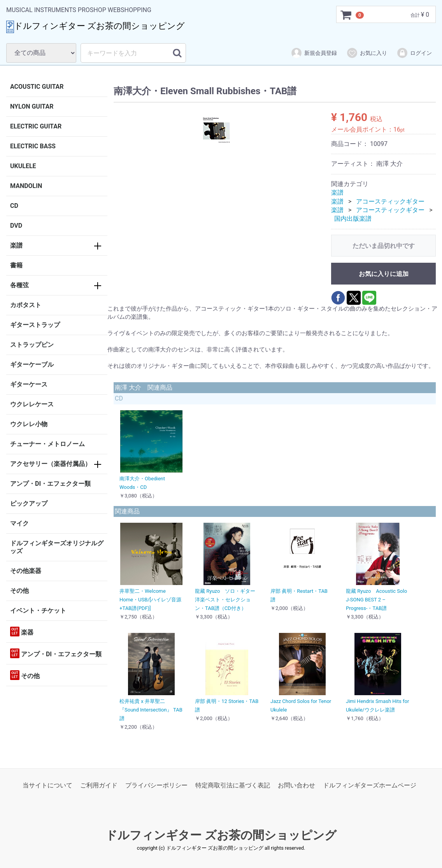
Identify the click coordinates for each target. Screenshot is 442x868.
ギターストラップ (35, 325)
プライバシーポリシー (156, 785)
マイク (19, 523)
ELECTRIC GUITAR (36, 126)
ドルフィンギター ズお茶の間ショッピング (221, 835)
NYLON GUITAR (32, 106)
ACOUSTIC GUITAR (37, 87)
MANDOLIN (26, 186)
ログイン (414, 53)
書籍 (16, 265)
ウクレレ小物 (29, 424)
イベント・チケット (38, 611)
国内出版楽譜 (353, 219)
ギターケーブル (32, 365)
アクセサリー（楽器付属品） (51, 464)
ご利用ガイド (99, 785)
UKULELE (23, 166)
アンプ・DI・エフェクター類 (50, 484)
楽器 (22, 632)
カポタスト (26, 305)
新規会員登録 (314, 53)
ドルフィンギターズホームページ (370, 785)
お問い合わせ (296, 785)
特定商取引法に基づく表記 (233, 785)
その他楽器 (26, 571)
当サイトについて (47, 785)
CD (14, 206)
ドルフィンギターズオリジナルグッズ (57, 547)
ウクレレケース (32, 404)
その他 (19, 591)
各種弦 (19, 285)
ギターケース (29, 384)
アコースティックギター (390, 201)
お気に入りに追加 (384, 274)
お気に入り (367, 53)
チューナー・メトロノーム (47, 444)
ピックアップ (29, 503)
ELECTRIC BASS (33, 146)
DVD (16, 226)
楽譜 (16, 245)
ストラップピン (32, 345)
